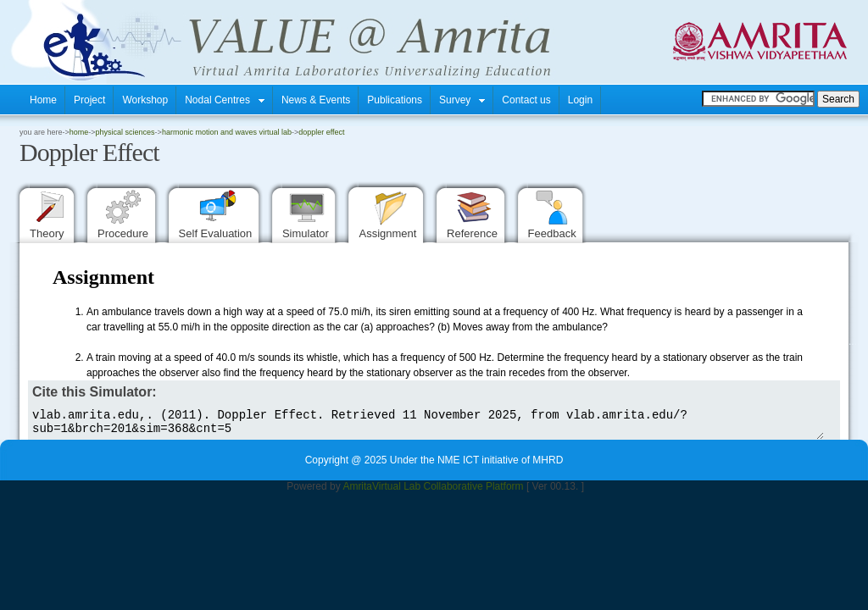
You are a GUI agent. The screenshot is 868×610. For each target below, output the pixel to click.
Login (580, 100)
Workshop (145, 100)
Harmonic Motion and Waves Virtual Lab (227, 132)
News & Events (316, 100)
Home (43, 100)
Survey (462, 100)
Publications (395, 100)
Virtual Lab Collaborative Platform (448, 491)
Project (89, 100)
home (79, 132)
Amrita (357, 491)
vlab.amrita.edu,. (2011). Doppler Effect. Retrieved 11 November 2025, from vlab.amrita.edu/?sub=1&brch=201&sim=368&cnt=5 (426, 424)
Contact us (526, 100)
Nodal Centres (225, 100)
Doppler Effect (321, 132)
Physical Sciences (125, 132)
